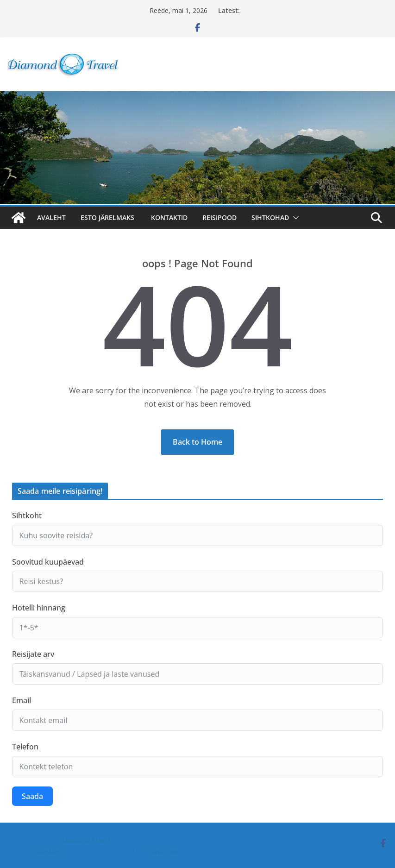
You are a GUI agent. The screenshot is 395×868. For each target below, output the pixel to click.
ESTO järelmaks (108, 217)
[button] (294, 218)
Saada (32, 796)
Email (22, 700)
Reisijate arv (33, 654)
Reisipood (219, 217)
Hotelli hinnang (39, 608)
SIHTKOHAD (270, 217)
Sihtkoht (27, 516)
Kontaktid (169, 217)
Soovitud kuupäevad (48, 562)
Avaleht (51, 217)
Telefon (25, 747)
